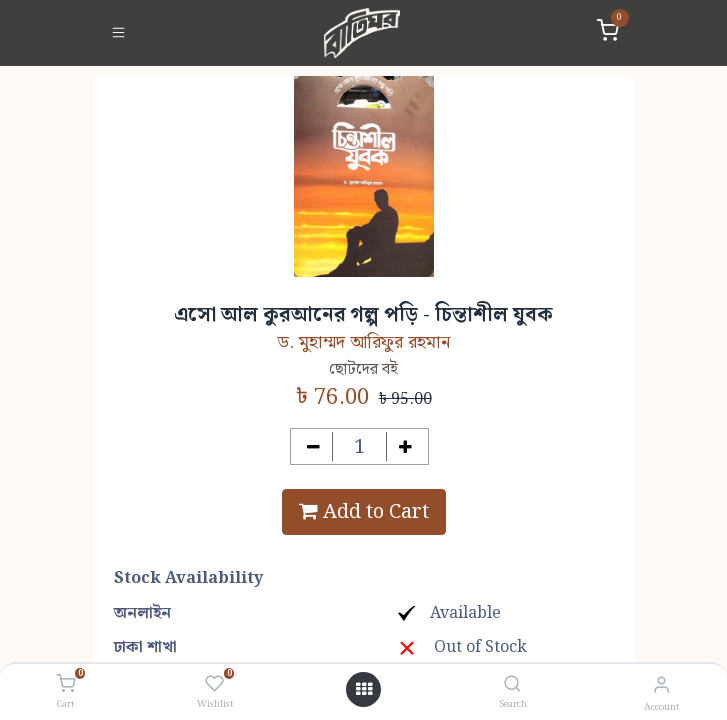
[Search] (512, 685)
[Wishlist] (214, 685)
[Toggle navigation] (118, 33)
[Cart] (65, 685)
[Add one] (405, 446)
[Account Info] (661, 685)
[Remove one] (313, 446)
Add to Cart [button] (364, 512)
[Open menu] (364, 690)
